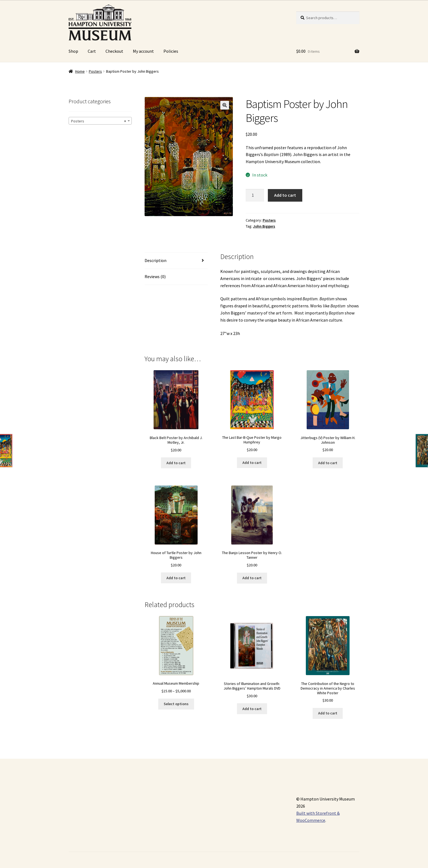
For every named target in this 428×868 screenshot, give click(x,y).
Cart (92, 51)
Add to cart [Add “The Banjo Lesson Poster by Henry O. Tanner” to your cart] (252, 578)
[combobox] (100, 121)
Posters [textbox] (99, 121)
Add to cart (285, 195)
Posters (95, 71)
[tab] (176, 261)
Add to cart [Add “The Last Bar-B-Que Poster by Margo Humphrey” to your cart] (252, 463)
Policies (171, 51)
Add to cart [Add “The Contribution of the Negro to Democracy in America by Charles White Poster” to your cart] (328, 713)
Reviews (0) (155, 276)
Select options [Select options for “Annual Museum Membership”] (176, 704)
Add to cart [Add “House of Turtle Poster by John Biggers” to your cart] (176, 578)
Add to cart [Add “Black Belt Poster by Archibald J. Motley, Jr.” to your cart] (176, 463)
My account (143, 51)
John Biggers (264, 226)
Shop (73, 51)
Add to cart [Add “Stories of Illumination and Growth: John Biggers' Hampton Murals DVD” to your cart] (252, 709)
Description (156, 260)
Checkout (114, 51)
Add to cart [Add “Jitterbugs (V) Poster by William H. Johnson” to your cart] (328, 463)
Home (80, 71)
